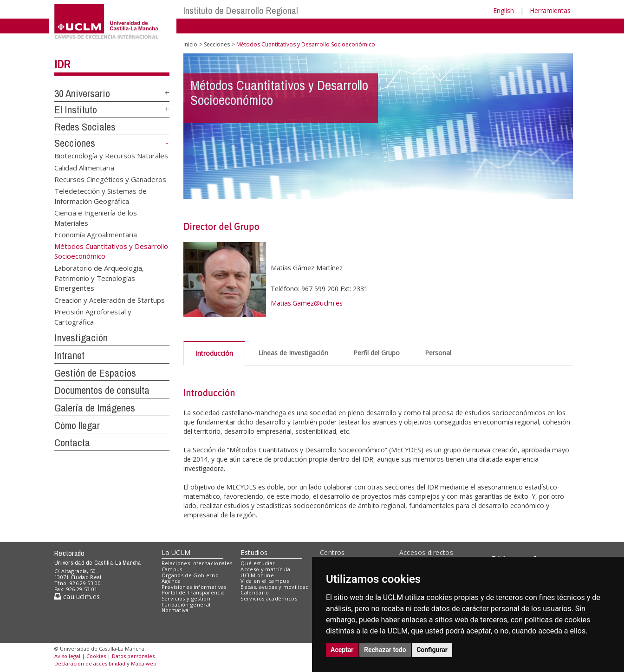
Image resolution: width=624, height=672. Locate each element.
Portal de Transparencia (193, 592)
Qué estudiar (258, 563)
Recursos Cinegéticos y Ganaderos (110, 179)
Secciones (75, 143)
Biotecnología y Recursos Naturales (111, 156)
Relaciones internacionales (197, 563)
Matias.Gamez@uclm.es (307, 303)
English (504, 10)
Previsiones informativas (194, 587)
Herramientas (550, 10)
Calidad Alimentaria (84, 167)
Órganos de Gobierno (190, 575)
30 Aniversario (82, 93)
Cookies (96, 656)
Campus (172, 569)
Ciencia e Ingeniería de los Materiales (96, 218)
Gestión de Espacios (95, 373)
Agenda (171, 581)
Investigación (81, 338)
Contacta (72, 443)
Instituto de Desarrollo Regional (241, 10)
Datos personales (133, 656)
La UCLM (176, 552)
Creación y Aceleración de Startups (110, 300)
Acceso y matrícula (265, 569)
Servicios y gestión (186, 598)
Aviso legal (67, 656)
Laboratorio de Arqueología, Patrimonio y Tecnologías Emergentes (99, 278)
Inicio (190, 44)
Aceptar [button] (342, 650)
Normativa (175, 610)
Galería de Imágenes (95, 408)
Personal (438, 353)
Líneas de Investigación (293, 353)
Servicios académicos (269, 598)
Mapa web (144, 663)
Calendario (255, 592)
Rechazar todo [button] (385, 650)
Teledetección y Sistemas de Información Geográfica (101, 196)
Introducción (214, 353)
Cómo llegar (77, 425)
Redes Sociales (85, 127)
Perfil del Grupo (377, 353)
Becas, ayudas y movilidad (275, 587)
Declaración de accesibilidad (90, 663)
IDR (62, 64)
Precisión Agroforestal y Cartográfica (93, 316)
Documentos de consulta (102, 390)
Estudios (254, 552)
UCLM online (257, 575)
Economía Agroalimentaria (96, 235)
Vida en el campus (265, 581)
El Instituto (76, 110)
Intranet (69, 355)
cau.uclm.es (77, 597)
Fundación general (186, 604)
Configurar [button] (432, 650)
